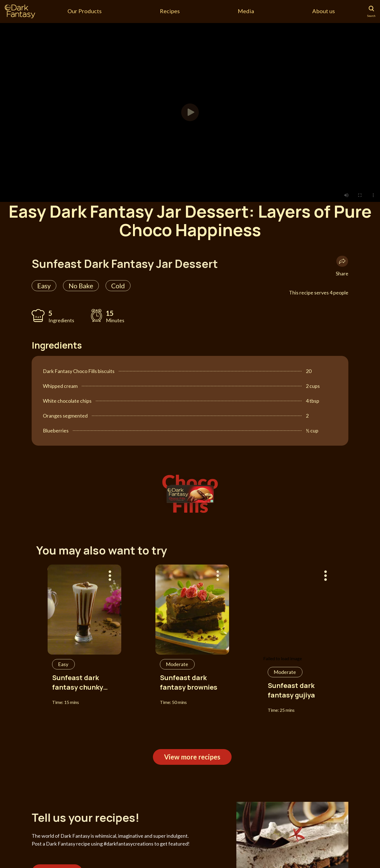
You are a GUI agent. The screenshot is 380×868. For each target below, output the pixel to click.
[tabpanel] (190, 112)
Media (246, 11)
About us (324, 11)
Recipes (170, 11)
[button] (190, 112)
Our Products (85, 11)
